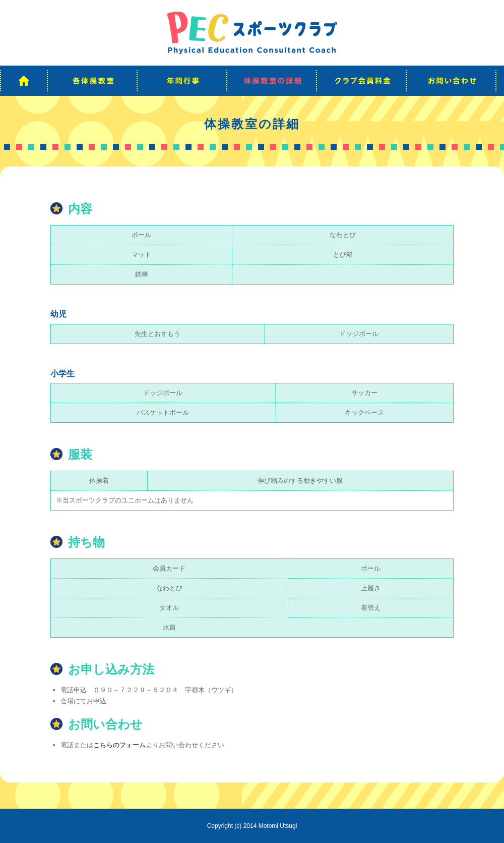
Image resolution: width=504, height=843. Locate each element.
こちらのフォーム (119, 745)
